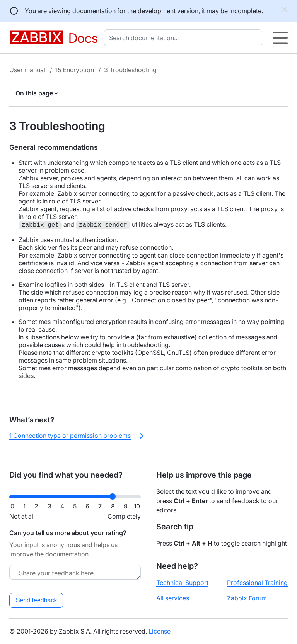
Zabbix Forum (247, 598)
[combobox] (185, 38)
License (160, 631)
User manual (27, 70)
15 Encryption (75, 70)
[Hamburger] (280, 38)
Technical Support (182, 583)
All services (173, 598)
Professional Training (257, 583)
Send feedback (37, 600)
